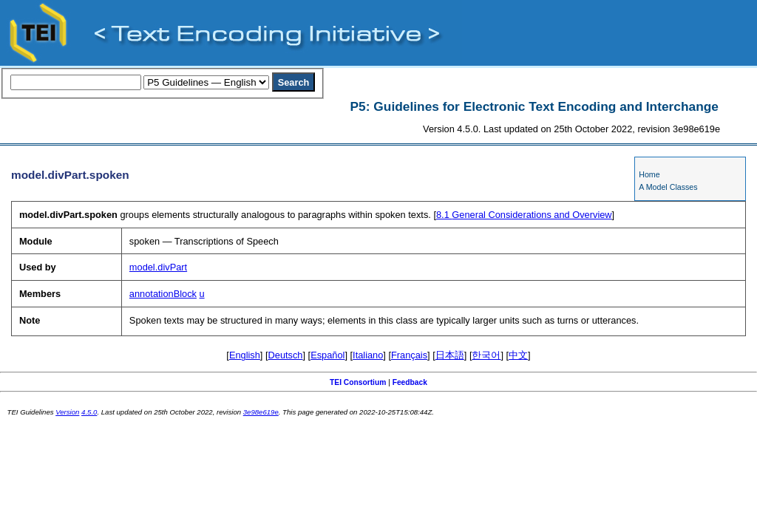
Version (67, 412)
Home (649, 174)
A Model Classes (668, 187)
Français (409, 355)
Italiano (368, 355)
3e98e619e (261, 412)
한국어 (486, 355)
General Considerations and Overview (524, 215)
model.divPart (158, 267)
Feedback (410, 382)
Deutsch (286, 355)
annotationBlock (163, 294)
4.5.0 (89, 412)
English (245, 355)
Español (327, 355)
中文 (518, 355)
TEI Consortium (358, 382)
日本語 (450, 355)
